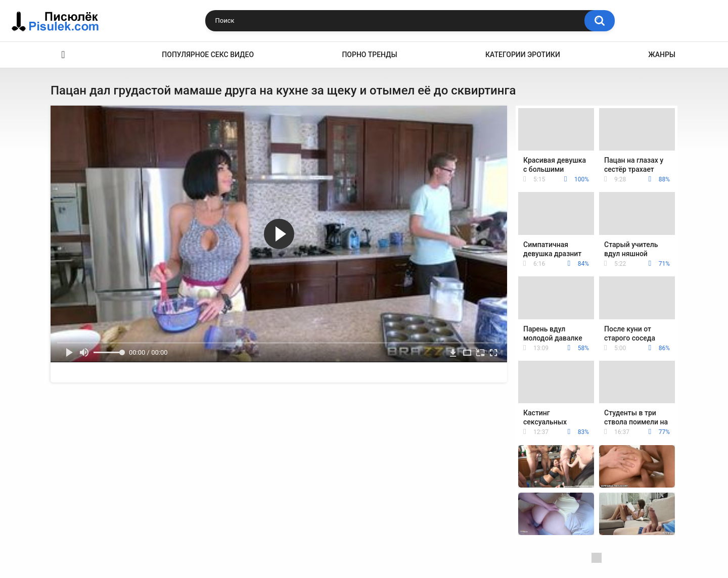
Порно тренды (369, 55)
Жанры (662, 55)
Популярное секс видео (208, 55)
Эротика (63, 55)
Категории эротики (523, 55)
